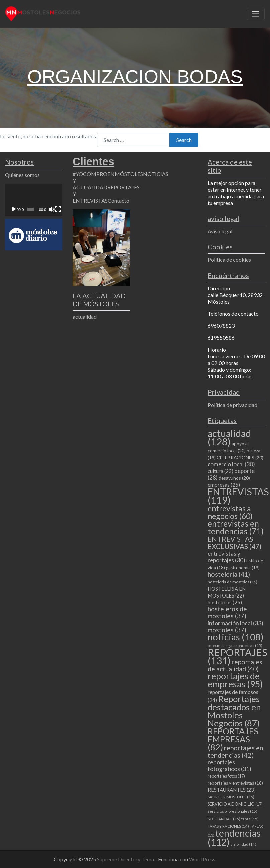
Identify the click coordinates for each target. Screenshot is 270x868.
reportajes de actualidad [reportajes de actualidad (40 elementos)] (235, 665)
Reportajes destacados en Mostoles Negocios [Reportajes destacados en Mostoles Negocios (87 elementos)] (234, 711)
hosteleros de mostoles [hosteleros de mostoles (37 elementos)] (227, 612)
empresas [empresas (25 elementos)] (224, 485)
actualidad (85, 316)
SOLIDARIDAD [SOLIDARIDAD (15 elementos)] (224, 819)
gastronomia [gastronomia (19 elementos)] (243, 568)
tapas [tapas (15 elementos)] (250, 819)
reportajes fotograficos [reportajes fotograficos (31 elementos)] (229, 766)
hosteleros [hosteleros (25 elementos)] (225, 602)
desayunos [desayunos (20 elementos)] (234, 478)
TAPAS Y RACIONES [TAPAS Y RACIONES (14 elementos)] (228, 826)
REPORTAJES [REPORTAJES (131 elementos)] (237, 656)
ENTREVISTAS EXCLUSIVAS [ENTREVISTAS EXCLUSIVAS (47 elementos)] (234, 542)
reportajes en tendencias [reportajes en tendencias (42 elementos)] (235, 751)
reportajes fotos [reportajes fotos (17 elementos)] (226, 776)
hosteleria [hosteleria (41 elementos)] (229, 574)
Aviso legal (220, 231)
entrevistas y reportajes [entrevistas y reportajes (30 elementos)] (226, 557)
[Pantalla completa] (58, 209)
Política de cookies (229, 260)
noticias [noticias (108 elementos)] (236, 637)
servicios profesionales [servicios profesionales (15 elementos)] (232, 811)
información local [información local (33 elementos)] (235, 623)
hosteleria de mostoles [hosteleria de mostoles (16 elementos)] (232, 582)
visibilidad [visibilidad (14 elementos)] (243, 844)
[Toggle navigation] (256, 14)
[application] (34, 200)
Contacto (118, 200)
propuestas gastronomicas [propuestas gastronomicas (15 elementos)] (235, 645)
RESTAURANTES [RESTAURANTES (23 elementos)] (232, 790)
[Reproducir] (14, 209)
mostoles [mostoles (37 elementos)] (227, 630)
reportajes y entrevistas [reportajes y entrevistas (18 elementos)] (235, 783)
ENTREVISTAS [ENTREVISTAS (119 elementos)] (238, 496)
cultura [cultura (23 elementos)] (220, 471)
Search (184, 140)
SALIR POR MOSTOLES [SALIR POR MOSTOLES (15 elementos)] (231, 797)
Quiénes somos (22, 175)
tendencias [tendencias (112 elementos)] (234, 837)
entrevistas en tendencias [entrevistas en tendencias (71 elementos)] (236, 527)
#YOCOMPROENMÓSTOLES (108, 174)
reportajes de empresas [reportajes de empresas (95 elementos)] (235, 680)
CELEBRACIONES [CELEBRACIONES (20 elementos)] (240, 458)
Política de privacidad (232, 405)
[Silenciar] (52, 209)
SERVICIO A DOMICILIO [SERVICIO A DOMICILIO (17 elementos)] (235, 804)
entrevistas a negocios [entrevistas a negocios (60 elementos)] (230, 512)
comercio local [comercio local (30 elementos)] (231, 464)
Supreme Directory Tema (126, 859)
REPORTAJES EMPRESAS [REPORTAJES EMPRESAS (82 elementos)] (233, 739)
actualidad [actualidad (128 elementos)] (229, 437)
